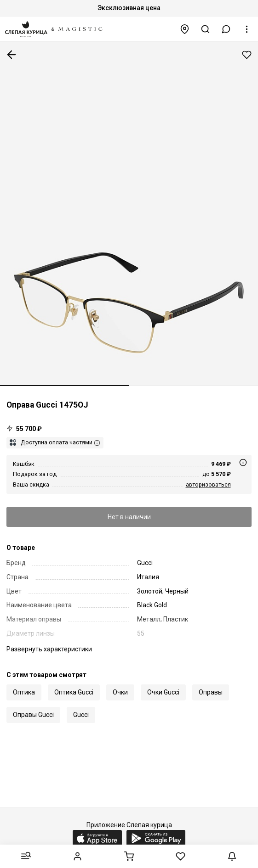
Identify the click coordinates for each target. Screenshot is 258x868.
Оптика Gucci (74, 692)
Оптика (24, 692)
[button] (226, 29)
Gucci (81, 715)
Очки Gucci (163, 692)
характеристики (49, 649)
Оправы (211, 692)
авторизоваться (208, 484)
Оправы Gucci (33, 715)
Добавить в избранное (247, 55)
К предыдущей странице (11, 55)
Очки (120, 692)
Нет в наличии (129, 517)
